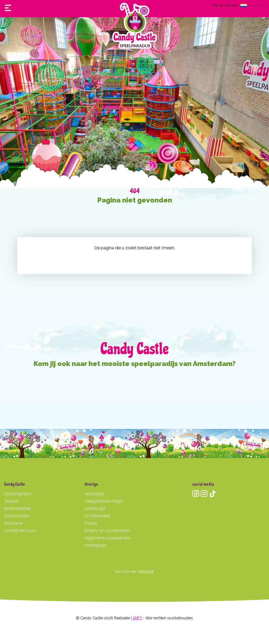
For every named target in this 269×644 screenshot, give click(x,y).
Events (91, 523)
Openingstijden (18, 494)
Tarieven (12, 501)
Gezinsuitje (95, 508)
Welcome (13, 523)
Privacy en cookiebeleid (107, 531)
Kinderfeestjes (17, 508)
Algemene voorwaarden (108, 538)
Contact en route (20, 531)
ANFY (137, 618)
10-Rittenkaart (97, 516)
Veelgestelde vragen (104, 501)
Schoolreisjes (17, 516)
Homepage (95, 545)
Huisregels (95, 494)
